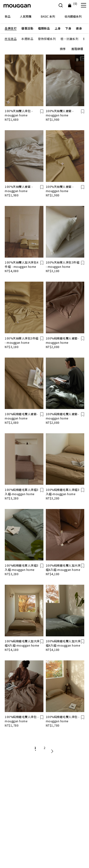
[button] (11, 28)
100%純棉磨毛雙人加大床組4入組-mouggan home (63, 567)
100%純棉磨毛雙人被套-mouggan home (62, 340)
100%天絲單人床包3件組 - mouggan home (63, 264)
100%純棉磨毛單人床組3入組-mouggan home (22, 492)
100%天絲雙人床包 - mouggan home (19, 113)
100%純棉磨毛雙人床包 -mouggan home (22, 719)
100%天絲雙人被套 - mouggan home (60, 113)
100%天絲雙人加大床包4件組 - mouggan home (22, 264)
